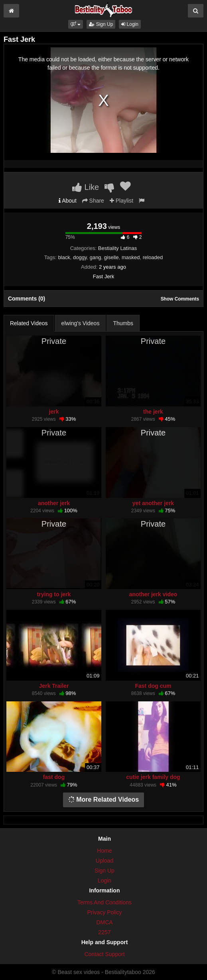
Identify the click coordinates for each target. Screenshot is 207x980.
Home (104, 851)
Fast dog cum (153, 686)
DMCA (104, 922)
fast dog (54, 777)
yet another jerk (153, 503)
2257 (104, 932)
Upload (104, 861)
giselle (111, 257)
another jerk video (153, 594)
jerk (54, 412)
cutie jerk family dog (153, 777)
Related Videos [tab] (29, 323)
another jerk (54, 503)
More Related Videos (104, 799)
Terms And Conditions (104, 902)
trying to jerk (54, 594)
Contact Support (104, 954)
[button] (76, 24)
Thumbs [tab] (123, 323)
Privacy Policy (104, 912)
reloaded (153, 257)
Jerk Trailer (54, 686)
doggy (80, 257)
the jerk (153, 412)
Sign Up (101, 24)
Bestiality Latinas (118, 248)
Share (93, 201)
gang (96, 257)
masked (131, 257)
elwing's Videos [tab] (81, 323)
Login (130, 24)
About (68, 201)
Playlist (121, 201)
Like (86, 187)
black (64, 257)
